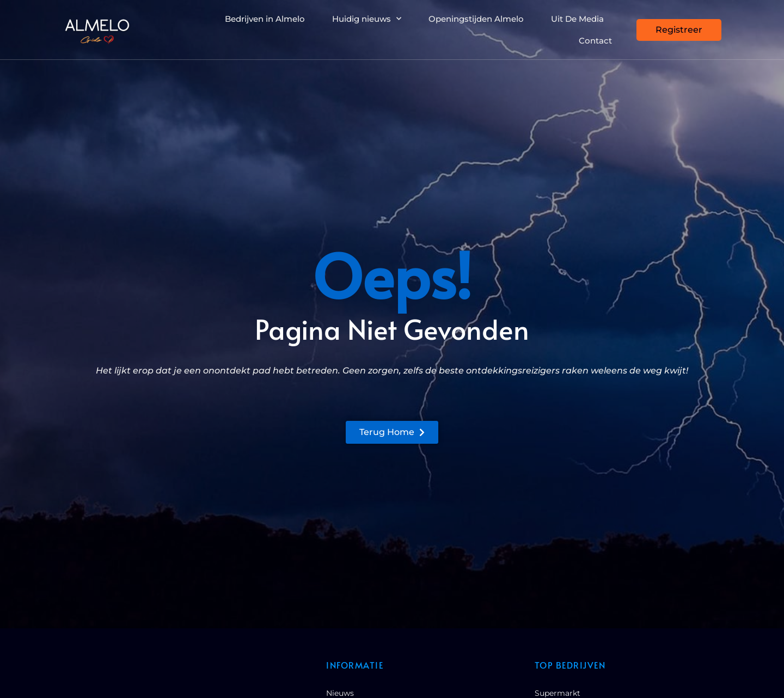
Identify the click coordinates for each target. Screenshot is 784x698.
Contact (595, 41)
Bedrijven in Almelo (265, 19)
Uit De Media (577, 19)
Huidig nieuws (367, 19)
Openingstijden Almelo (476, 19)
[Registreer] (679, 30)
